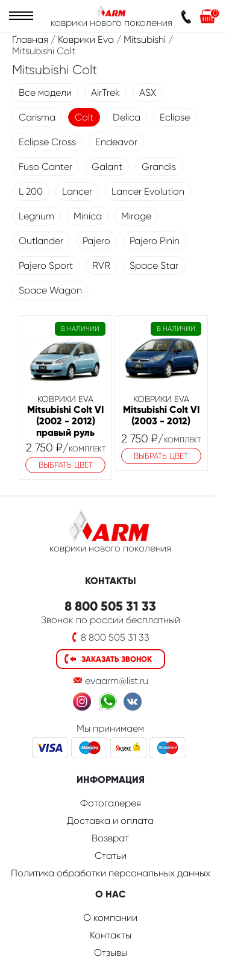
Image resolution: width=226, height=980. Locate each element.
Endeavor (116, 142)
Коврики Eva (86, 39)
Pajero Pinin (155, 241)
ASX (148, 93)
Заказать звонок (117, 659)
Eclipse (175, 117)
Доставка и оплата (110, 821)
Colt (84, 117)
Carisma (37, 117)
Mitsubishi (145, 39)
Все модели (45, 93)
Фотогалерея (111, 803)
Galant (107, 167)
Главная (30, 39)
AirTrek (105, 93)
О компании (110, 918)
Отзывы (111, 953)
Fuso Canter (46, 167)
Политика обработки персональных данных (111, 873)
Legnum (36, 216)
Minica (88, 216)
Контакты (111, 935)
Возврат (110, 838)
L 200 (31, 191)
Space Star (154, 265)
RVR (101, 265)
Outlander (41, 241)
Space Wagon (50, 290)
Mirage (136, 216)
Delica (127, 117)
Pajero (96, 241)
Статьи (111, 856)
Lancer (77, 191)
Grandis (159, 167)
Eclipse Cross (47, 142)
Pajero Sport (46, 265)
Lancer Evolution (148, 191)
